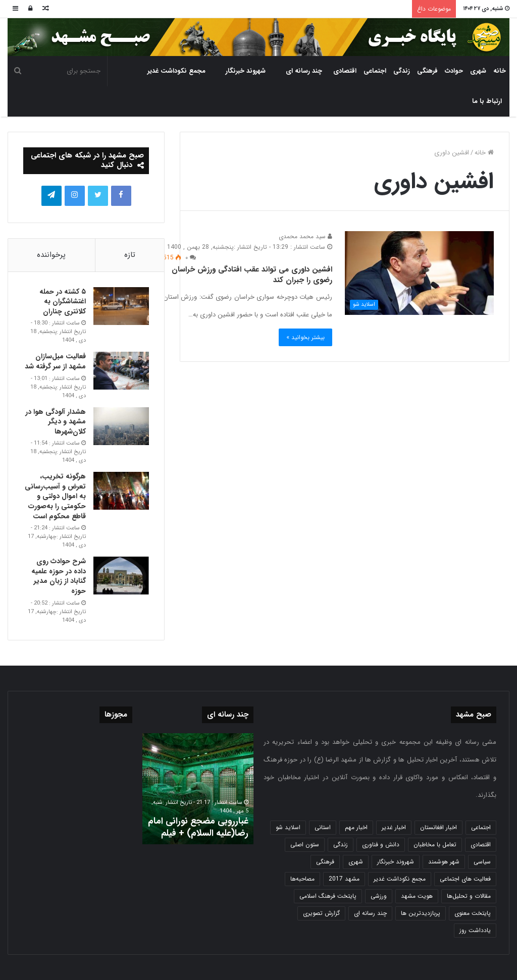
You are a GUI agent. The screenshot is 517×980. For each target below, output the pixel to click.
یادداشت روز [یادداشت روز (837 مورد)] (475, 930)
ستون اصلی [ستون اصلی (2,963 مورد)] (305, 845)
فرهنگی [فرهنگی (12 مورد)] (325, 862)
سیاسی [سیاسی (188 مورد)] (482, 862)
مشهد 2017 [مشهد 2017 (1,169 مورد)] (344, 879)
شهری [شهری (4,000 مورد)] (356, 862)
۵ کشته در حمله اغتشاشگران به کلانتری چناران (63, 302)
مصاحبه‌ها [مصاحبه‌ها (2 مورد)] (302, 879)
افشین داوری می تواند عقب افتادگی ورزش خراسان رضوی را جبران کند (252, 275)
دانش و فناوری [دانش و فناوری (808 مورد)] (381, 845)
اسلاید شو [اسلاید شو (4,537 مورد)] (288, 827)
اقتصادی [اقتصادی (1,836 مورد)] (481, 845)
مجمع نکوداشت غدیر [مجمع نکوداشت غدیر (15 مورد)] (400, 879)
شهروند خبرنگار (246, 71)
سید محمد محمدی (305, 236)
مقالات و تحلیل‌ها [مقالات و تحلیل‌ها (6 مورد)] (469, 896)
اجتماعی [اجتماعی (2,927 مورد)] (481, 827)
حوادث (454, 71)
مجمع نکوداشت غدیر (176, 71)
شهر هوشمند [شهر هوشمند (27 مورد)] (444, 862)
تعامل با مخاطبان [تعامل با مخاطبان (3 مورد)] (435, 845)
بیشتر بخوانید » (305, 337)
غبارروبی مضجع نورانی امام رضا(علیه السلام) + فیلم (198, 827)
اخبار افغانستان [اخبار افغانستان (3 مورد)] (438, 827)
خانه (500, 71)
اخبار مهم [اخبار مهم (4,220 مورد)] (356, 827)
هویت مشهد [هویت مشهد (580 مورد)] (417, 896)
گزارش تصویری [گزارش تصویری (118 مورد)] (321, 913)
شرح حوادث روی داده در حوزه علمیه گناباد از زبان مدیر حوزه (59, 576)
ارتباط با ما (487, 101)
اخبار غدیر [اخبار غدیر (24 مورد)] (394, 827)
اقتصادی (345, 71)
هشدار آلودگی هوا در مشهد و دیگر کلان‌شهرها (56, 422)
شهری (478, 71)
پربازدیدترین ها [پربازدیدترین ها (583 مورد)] (421, 913)
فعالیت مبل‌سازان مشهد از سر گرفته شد (55, 361)
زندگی (402, 71)
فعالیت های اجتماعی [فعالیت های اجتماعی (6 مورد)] (465, 879)
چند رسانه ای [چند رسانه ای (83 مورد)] (370, 913)
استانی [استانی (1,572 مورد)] (323, 827)
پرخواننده (51, 255)
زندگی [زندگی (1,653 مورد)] (341, 845)
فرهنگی (427, 71)
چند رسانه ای (304, 71)
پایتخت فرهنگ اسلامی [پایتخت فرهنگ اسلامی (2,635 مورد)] (328, 896)
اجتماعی (375, 71)
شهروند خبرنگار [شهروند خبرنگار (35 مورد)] (396, 862)
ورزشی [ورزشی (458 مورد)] (379, 896)
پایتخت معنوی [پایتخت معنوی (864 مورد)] (473, 913)
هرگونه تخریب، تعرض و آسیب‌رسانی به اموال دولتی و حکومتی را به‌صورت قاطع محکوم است (55, 496)
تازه (130, 255)
